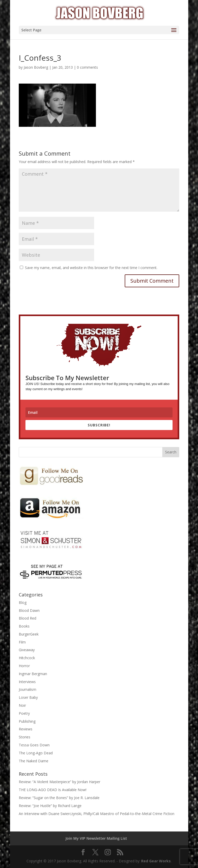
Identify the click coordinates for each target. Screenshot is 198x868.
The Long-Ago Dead (36, 753)
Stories (25, 737)
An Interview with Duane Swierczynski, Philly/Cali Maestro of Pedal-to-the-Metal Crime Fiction (97, 814)
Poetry (24, 713)
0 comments (87, 67)
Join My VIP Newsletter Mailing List (96, 838)
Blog (23, 602)
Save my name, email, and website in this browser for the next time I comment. (91, 268)
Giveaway (27, 650)
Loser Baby (28, 697)
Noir (22, 705)
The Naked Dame (34, 761)
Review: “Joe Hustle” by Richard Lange (50, 806)
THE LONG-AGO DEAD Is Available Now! (53, 790)
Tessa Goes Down (34, 745)
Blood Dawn (29, 610)
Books (24, 626)
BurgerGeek (29, 634)
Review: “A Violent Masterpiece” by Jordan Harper (60, 782)
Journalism (28, 689)
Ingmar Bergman (33, 674)
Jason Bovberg (36, 67)
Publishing (27, 721)
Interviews (27, 682)
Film (22, 642)
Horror (24, 666)
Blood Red (28, 618)
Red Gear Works (156, 861)
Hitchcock (27, 658)
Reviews (26, 729)
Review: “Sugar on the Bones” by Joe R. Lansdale (59, 798)
